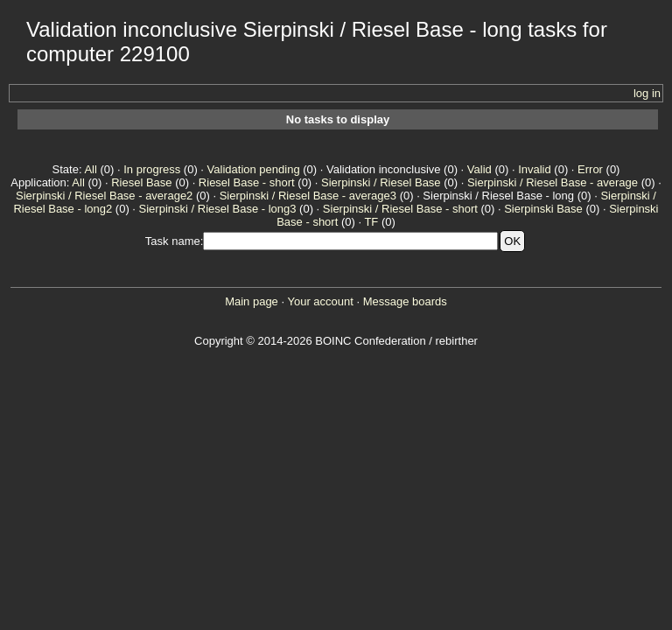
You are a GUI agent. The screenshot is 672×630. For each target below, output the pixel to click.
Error (590, 169)
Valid (479, 169)
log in (647, 93)
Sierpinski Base (543, 209)
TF (371, 222)
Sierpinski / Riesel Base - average (553, 182)
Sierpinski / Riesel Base (381, 182)
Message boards (405, 301)
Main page (252, 301)
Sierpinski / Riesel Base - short (400, 209)
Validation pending (254, 169)
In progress (152, 169)
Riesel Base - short (247, 182)
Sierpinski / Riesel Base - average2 (104, 196)
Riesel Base (141, 182)
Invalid (535, 169)
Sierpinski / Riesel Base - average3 (308, 196)
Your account (320, 301)
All (90, 169)
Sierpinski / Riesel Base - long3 (218, 209)
